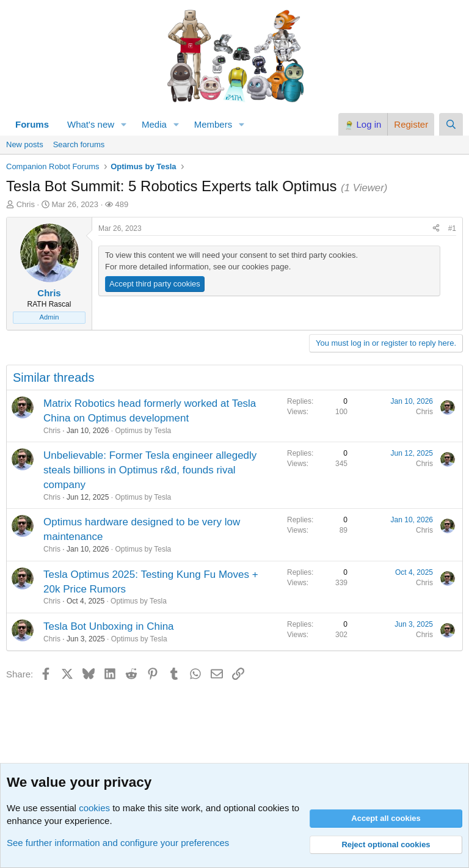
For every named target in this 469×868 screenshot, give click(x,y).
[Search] (451, 124)
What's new (91, 124)
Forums (32, 124)
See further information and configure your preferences (118, 843)
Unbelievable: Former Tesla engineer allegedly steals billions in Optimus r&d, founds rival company (150, 470)
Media (154, 124)
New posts (25, 144)
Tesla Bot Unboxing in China (109, 626)
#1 (452, 228)
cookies (94, 808)
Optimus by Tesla (143, 431)
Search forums (79, 144)
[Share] (436, 229)
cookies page (265, 267)
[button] (124, 124)
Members (213, 124)
